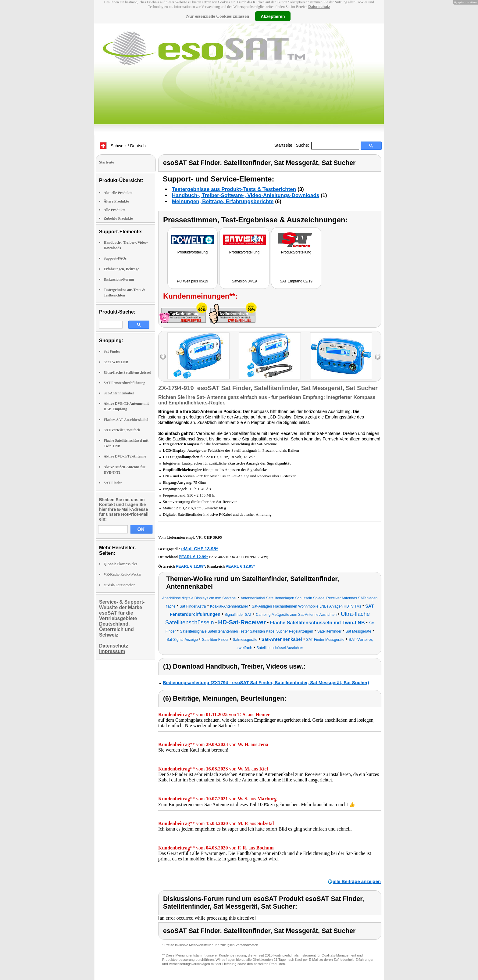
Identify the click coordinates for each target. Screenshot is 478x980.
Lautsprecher (119, 585)
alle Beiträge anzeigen (357, 881)
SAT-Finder (113, 483)
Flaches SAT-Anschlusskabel (126, 420)
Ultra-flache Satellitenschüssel (127, 372)
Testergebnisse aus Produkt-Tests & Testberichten (234, 189)
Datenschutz (319, 7)
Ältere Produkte (116, 201)
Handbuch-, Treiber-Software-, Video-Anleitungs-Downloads (246, 195)
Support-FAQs (115, 258)
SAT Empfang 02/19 (296, 281)
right (378, 357)
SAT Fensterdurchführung (124, 383)
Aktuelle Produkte (118, 193)
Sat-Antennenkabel (119, 393)
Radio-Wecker (123, 574)
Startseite (283, 145)
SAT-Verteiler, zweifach (122, 430)
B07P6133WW (256, 557)
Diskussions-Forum (119, 279)
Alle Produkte (114, 210)
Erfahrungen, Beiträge (121, 269)
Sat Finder (112, 351)
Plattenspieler (120, 564)
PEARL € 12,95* (240, 566)
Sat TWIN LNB (116, 362)
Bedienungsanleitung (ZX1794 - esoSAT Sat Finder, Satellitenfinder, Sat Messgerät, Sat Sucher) (266, 682)
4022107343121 (230, 557)
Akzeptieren (273, 16)
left (163, 357)
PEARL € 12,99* (193, 557)
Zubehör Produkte (118, 218)
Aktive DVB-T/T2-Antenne (125, 456)
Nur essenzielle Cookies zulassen (218, 16)
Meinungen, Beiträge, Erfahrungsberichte (223, 201)
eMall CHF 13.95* (199, 549)
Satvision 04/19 (244, 281)
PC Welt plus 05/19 (193, 281)
